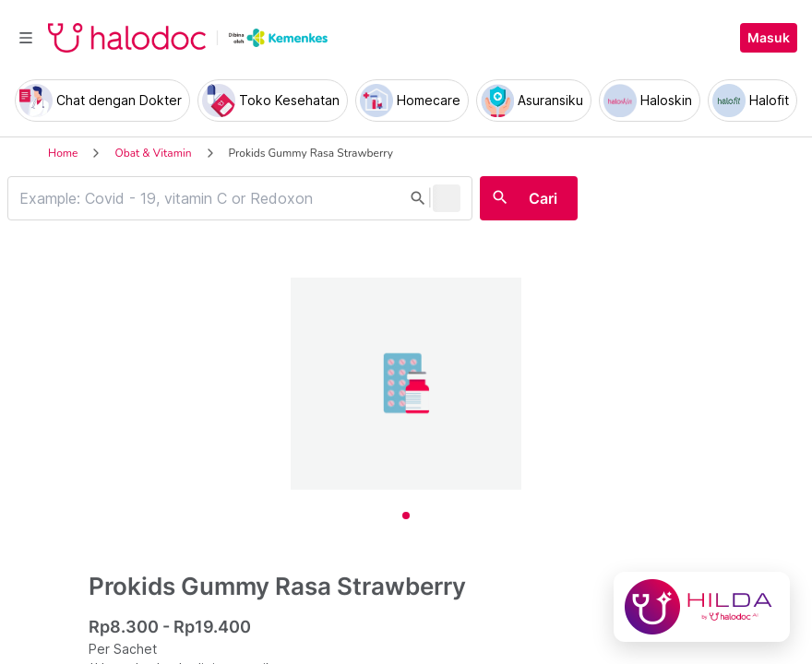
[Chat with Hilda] (702, 607)
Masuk (769, 38)
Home (63, 153)
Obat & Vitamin (153, 153)
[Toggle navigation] (26, 38)
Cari (543, 198)
